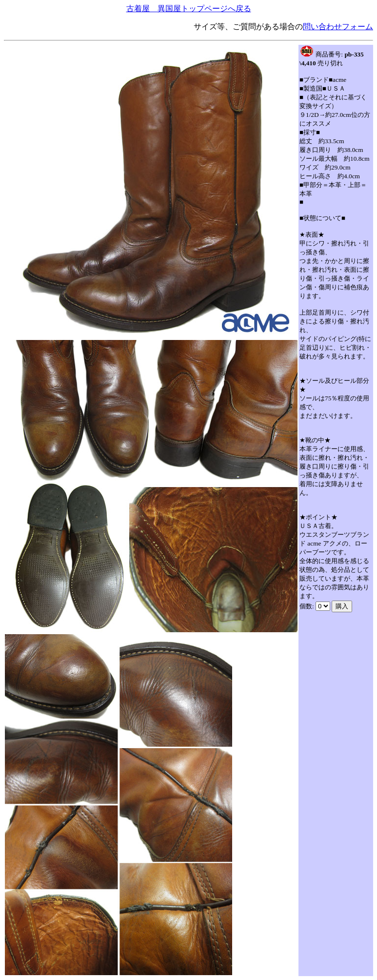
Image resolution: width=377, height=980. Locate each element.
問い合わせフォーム (338, 27)
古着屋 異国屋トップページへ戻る (189, 9)
